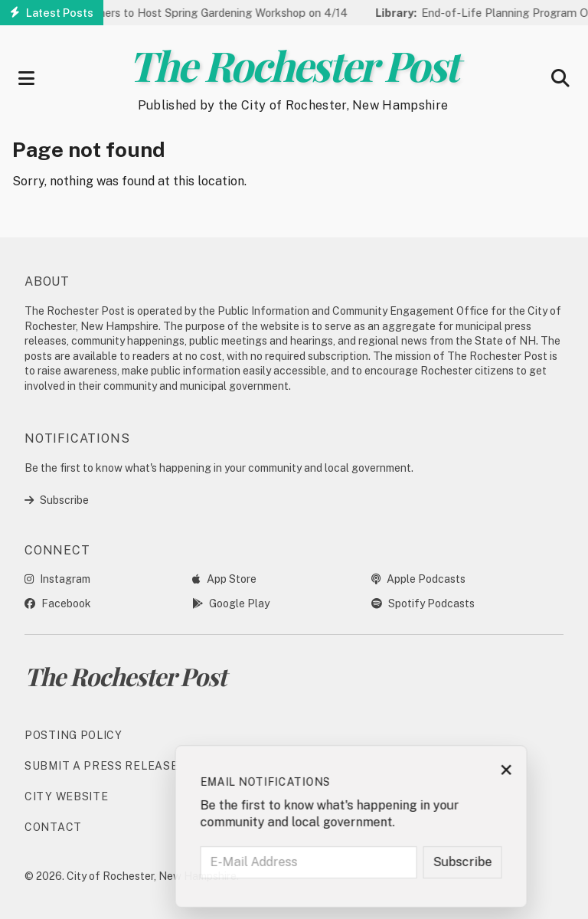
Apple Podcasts (418, 579)
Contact (53, 827)
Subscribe (57, 500)
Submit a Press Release (101, 766)
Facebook (58, 603)
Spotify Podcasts (423, 603)
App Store (224, 579)
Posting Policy (73, 735)
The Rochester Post (293, 65)
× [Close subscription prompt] (555, 771)
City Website (66, 796)
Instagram (57, 579)
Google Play (231, 603)
